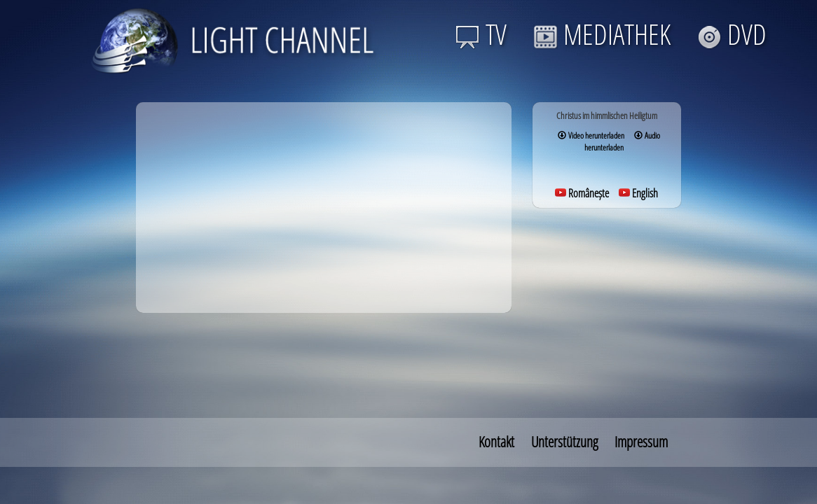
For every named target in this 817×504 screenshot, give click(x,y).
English (638, 193)
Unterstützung (564, 442)
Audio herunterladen (622, 141)
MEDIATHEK (602, 34)
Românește (582, 193)
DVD (732, 34)
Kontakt (496, 442)
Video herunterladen (591, 135)
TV (481, 34)
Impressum (641, 442)
